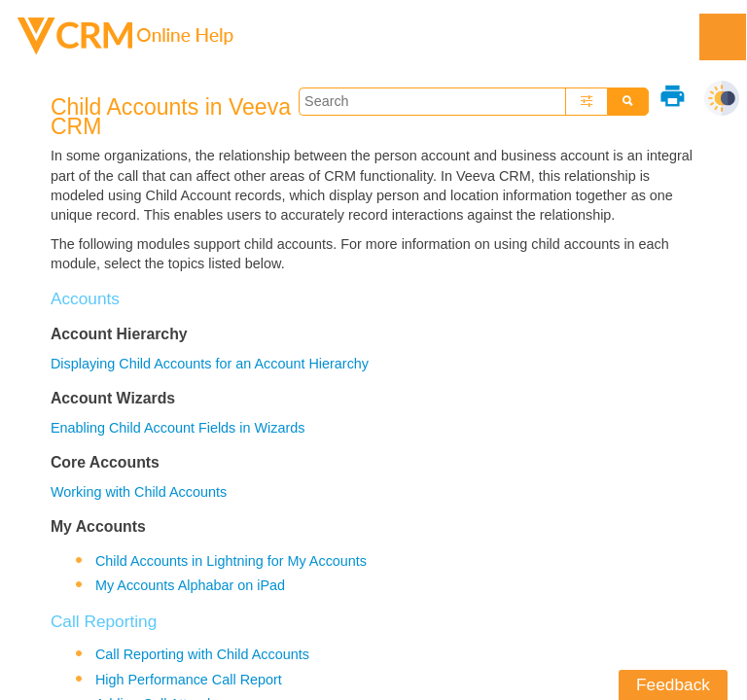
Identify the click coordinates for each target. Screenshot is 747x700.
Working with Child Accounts (139, 492)
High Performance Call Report (189, 680)
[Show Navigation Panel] (723, 37)
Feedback (673, 684)
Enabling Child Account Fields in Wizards (178, 428)
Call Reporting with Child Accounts (202, 654)
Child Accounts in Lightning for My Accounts (231, 561)
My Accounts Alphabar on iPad (190, 585)
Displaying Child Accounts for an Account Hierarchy (210, 364)
